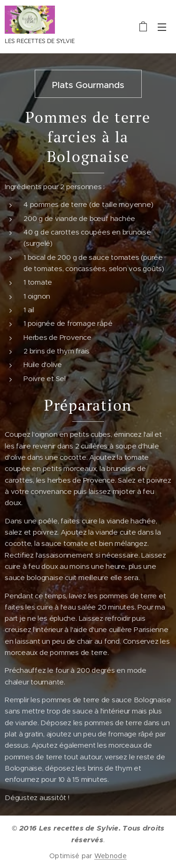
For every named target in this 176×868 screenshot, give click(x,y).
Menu (162, 27)
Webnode (111, 856)
